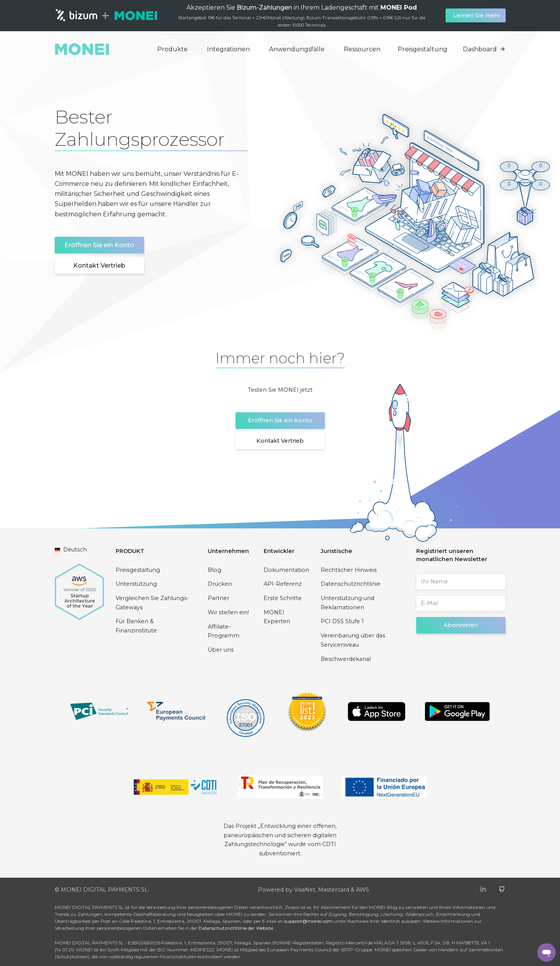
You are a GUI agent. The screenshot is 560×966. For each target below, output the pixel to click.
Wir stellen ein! (228, 612)
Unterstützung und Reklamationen (347, 603)
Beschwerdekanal (346, 659)
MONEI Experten (277, 617)
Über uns (221, 650)
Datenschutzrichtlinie (351, 584)
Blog (214, 570)
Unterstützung (136, 584)
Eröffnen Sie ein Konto (99, 245)
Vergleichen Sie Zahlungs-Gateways (152, 603)
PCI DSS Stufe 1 (342, 621)
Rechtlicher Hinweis (349, 570)
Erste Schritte (283, 598)
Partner (219, 598)
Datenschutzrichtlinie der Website (236, 928)
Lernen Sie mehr (477, 15)
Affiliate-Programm (224, 631)
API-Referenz (283, 584)
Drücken (220, 584)
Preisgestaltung (423, 49)
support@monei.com (309, 921)
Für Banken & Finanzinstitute (136, 626)
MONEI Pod (399, 8)
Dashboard (484, 49)
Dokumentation (286, 570)
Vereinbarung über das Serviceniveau (353, 640)
